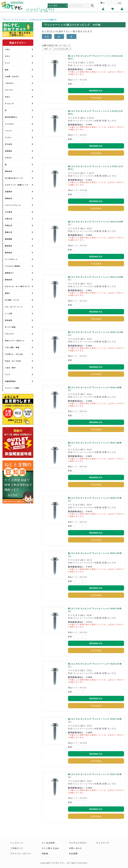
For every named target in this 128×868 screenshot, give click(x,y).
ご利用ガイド (17, 848)
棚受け (8, 293)
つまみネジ (9, 83)
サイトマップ (103, 843)
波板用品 (9, 151)
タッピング (12, 20)
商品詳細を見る (96, 91)
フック (8, 374)
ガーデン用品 (10, 327)
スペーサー (9, 90)
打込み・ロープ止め (13, 361)
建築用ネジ (9, 273)
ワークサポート (11, 259)
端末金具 (9, 171)
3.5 (47, 36)
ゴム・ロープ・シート (14, 307)
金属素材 (9, 192)
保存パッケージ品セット (15, 341)
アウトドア (9, 334)
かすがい (9, 158)
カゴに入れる (96, 98)
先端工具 (9, 225)
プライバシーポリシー (21, 854)
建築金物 (9, 280)
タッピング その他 (26, 20)
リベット (9, 131)
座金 (7, 70)
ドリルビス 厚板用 (12, 266)
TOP (4, 20)
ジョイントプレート (13, 205)
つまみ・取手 (10, 368)
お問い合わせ (76, 848)
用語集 (45, 854)
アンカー (8, 137)
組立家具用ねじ (11, 117)
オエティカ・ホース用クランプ (17, 286)
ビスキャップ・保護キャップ (17, 185)
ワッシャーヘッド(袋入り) (46, 20)
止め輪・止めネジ (12, 76)
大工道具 (9, 212)
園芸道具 (9, 253)
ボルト (8, 56)
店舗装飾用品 (10, 381)
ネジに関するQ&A (50, 848)
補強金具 (9, 198)
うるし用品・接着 (12, 347)
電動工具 (9, 232)
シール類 (9, 313)
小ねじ (8, 49)
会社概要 (73, 854)
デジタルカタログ (78, 843)
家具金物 (9, 320)
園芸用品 (9, 246)
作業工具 (9, 219)
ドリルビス (9, 124)
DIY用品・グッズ (12, 300)
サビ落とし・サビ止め (14, 354)
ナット (8, 63)
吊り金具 (9, 144)
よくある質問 (48, 843)
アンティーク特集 (12, 388)
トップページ (17, 843)
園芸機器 (9, 239)
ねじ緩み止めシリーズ (14, 178)
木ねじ (8, 97)
